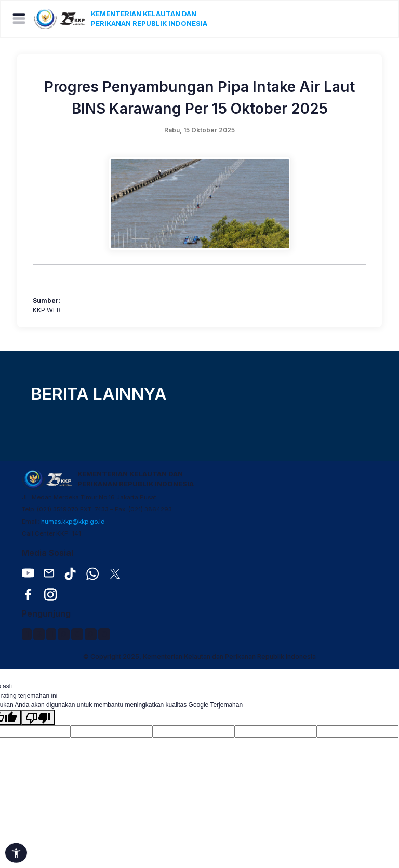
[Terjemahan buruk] (38, 717)
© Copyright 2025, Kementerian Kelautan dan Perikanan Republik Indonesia (199, 656)
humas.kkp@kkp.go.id (73, 522)
